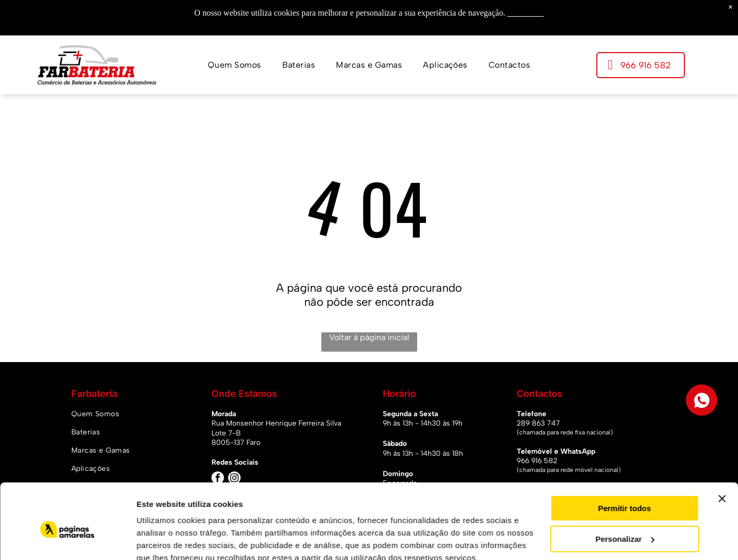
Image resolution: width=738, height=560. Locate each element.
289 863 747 (538, 423)
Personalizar (625, 491)
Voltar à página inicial (369, 337)
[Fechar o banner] (722, 452)
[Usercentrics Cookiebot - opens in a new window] (67, 540)
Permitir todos (624, 461)
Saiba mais (526, 13)
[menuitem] (235, 65)
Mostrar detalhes (168, 539)
